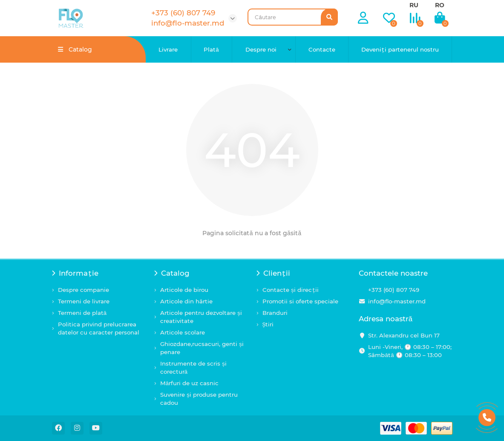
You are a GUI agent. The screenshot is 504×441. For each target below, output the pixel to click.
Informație (75, 273)
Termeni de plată (82, 313)
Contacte (322, 49)
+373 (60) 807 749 (394, 290)
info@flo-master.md (397, 301)
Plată (211, 49)
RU (414, 5)
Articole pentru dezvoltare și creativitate (201, 317)
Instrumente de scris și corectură (194, 367)
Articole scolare (183, 332)
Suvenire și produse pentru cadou (199, 399)
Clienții (274, 273)
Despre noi (261, 49)
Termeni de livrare (84, 301)
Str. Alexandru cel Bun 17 (404, 335)
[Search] (292, 17)
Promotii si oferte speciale (300, 301)
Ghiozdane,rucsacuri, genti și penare (202, 348)
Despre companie (84, 290)
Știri (268, 324)
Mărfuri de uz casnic (190, 383)
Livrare (168, 49)
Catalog (172, 273)
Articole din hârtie (186, 301)
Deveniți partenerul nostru (400, 49)
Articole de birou (184, 290)
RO (440, 5)
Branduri (275, 313)
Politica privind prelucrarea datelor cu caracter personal (99, 328)
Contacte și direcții (291, 290)
